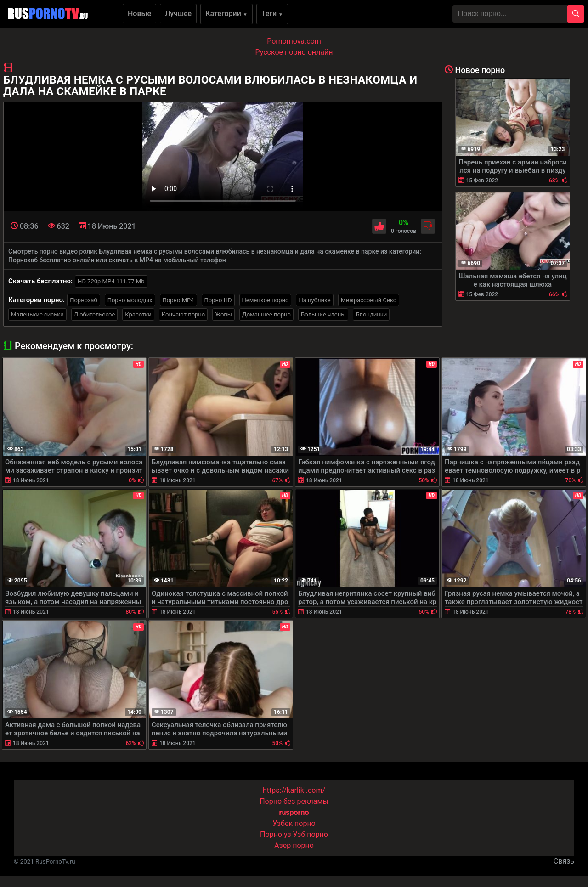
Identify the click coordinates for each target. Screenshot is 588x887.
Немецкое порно (266, 300)
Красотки (138, 314)
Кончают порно (183, 314)
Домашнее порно (266, 314)
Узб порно (311, 834)
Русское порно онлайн (294, 52)
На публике (314, 300)
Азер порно (294, 845)
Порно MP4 (178, 300)
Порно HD (218, 300)
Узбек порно (294, 823)
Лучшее (178, 14)
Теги (272, 14)
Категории (226, 14)
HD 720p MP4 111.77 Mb (111, 281)
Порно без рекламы (294, 801)
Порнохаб (83, 300)
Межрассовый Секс (369, 300)
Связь (564, 861)
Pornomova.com (294, 41)
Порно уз (276, 834)
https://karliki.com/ (294, 790)
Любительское (95, 314)
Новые (139, 14)
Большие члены (323, 314)
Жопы (223, 314)
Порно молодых (130, 300)
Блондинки (371, 314)
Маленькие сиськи (37, 314)
